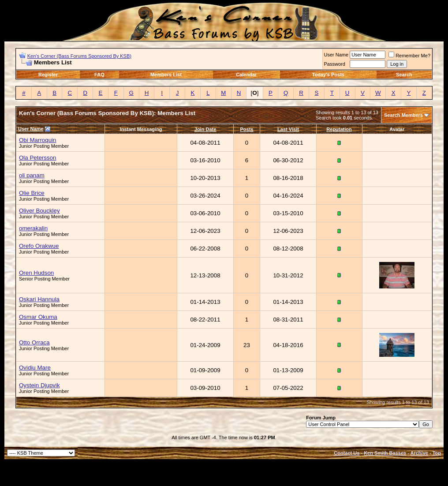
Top (437, 453)
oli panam (32, 175)
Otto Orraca (34, 342)
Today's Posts (328, 75)
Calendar (246, 75)
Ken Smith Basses (385, 453)
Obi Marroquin (37, 140)
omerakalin (33, 228)
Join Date (205, 129)
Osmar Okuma (38, 317)
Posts (247, 129)
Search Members (403, 115)
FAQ (99, 75)
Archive (419, 453)
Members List (166, 75)
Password (335, 64)
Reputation (339, 129)
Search (404, 75)
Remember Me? (409, 56)
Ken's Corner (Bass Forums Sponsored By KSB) (79, 56)
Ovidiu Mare (35, 368)
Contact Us (347, 453)
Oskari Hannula (39, 299)
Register (48, 75)
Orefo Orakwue (39, 246)
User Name (336, 55)
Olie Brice (32, 193)
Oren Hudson (36, 273)
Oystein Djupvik (39, 385)
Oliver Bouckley (39, 211)
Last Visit (288, 129)
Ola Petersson (37, 158)
